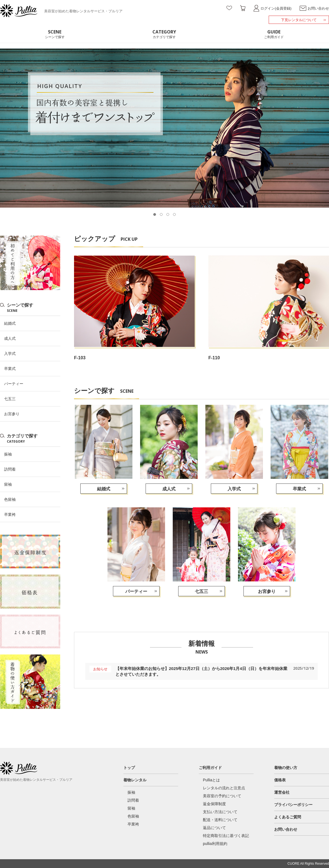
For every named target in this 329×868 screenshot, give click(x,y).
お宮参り (267, 591)
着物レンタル (135, 780)
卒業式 (299, 489)
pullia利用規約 (215, 844)
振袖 (8, 454)
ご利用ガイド (210, 768)
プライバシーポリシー (293, 805)
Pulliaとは (211, 780)
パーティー (136, 591)
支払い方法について (220, 812)
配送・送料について (220, 820)
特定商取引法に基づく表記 (226, 836)
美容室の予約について (222, 796)
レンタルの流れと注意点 (224, 788)
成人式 (169, 489)
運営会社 (282, 792)
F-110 (214, 358)
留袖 (8, 484)
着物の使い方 (286, 768)
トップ (129, 768)
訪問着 (10, 469)
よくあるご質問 (288, 817)
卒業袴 (10, 514)
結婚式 (104, 489)
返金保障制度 (214, 804)
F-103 (80, 358)
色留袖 (10, 499)
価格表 (280, 780)
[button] (155, 214)
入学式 (234, 489)
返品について (214, 828)
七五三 (202, 591)
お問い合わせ (286, 829)
